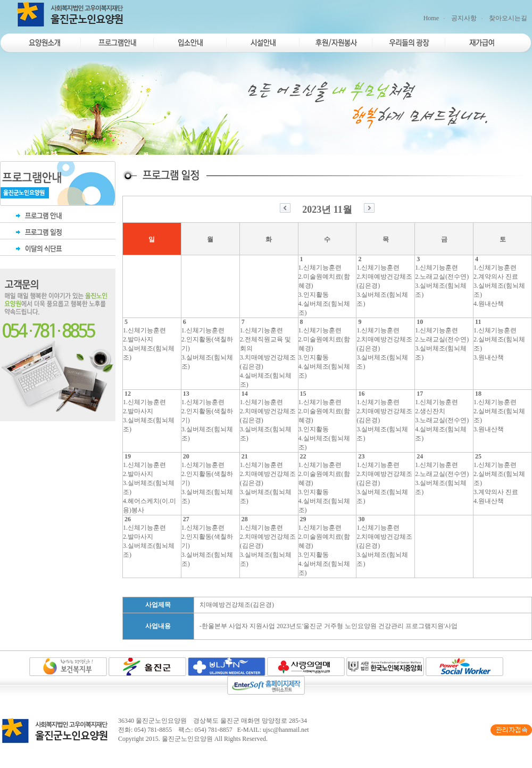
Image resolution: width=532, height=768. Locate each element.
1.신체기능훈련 (320, 268)
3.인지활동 (314, 295)
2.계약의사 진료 (496, 277)
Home (431, 18)
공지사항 (464, 18)
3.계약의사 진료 (496, 492)
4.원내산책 (489, 304)
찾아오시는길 (508, 18)
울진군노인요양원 (187, 739)
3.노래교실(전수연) (442, 420)
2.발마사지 (138, 339)
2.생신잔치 (430, 411)
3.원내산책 (489, 357)
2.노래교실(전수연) (442, 277)
